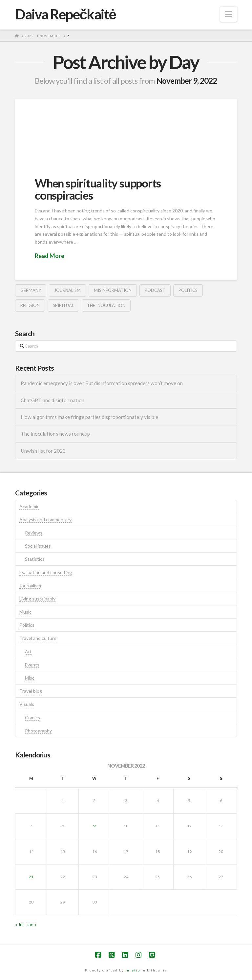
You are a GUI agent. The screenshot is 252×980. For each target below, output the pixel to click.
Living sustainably (37, 599)
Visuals (27, 704)
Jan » (31, 924)
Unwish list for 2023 (43, 451)
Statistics (35, 559)
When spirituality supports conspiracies (98, 189)
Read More (50, 256)
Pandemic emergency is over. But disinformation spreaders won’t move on (102, 383)
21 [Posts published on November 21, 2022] (31, 877)
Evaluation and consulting (46, 572)
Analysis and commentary (45, 520)
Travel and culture (38, 638)
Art (28, 652)
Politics (27, 625)
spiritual (63, 305)
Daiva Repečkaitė (65, 14)
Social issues (38, 546)
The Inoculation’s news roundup (55, 434)
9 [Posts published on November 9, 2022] (94, 826)
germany (31, 290)
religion (30, 305)
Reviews (34, 533)
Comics (32, 718)
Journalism (30, 586)
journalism (67, 290)
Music (25, 612)
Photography (38, 731)
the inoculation (106, 305)
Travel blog (31, 691)
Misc (30, 678)
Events (32, 665)
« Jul (19, 924)
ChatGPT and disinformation (52, 400)
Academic (29, 506)
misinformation (113, 290)
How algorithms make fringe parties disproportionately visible (89, 417)
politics (188, 290)
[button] (229, 14)
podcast (155, 290)
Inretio (133, 970)
